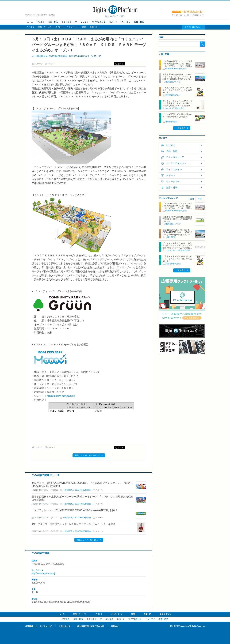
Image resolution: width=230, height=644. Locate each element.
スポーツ (113, 22)
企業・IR (94, 27)
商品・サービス (45, 27)
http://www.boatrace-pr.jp (44, 573)
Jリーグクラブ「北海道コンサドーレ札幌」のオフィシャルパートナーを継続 (73, 524)
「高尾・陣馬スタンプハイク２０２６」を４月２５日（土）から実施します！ (177, 90)
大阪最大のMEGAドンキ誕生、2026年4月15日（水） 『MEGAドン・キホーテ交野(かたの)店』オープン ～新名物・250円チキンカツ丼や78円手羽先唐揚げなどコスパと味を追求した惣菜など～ (177, 236)
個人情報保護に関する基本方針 (91, 626)
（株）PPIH (170, 237)
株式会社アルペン (173, 82)
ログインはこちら (192, 27)
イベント (59, 27)
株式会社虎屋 (171, 122)
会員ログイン (165, 614)
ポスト (121, 64)
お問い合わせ (64, 626)
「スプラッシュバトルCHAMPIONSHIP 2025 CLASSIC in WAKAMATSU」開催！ (75, 510)
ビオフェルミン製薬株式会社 (178, 250)
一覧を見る (180, 128)
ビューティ (126, 22)
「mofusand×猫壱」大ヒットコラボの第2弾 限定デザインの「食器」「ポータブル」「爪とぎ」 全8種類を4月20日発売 (177, 65)
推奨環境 (29, 626)
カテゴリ (30, 27)
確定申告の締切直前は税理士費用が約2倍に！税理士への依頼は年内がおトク (177, 219)
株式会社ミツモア (173, 224)
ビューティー (173, 181)
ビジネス (40, 22)
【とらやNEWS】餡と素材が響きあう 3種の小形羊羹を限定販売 (177, 115)
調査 (84, 27)
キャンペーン (73, 27)
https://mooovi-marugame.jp (61, 396)
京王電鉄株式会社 (173, 95)
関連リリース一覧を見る (87, 540)
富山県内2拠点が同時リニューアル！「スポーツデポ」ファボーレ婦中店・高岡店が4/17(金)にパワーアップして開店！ (177, 78)
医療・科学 (139, 22)
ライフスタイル (99, 22)
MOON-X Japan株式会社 (176, 69)
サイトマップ (46, 626)
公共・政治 (53, 22)
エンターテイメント (176, 163)
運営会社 (115, 626)
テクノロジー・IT (69, 22)
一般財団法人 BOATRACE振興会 (51, 56)
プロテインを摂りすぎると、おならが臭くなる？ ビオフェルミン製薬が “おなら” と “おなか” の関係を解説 (177, 247)
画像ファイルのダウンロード (87, 455)
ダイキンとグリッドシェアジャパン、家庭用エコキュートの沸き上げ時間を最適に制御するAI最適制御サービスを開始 (177, 104)
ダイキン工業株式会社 (175, 108)
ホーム (30, 22)
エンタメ (84, 22)
